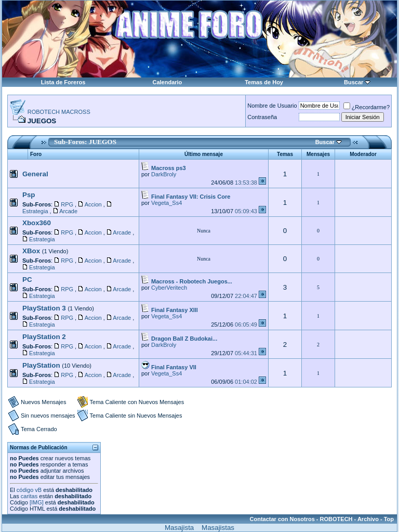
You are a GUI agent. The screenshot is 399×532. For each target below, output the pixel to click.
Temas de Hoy (264, 82)
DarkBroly (164, 174)
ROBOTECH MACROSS (59, 112)
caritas (29, 496)
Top (389, 519)
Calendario (167, 82)
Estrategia (35, 211)
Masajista (179, 528)
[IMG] (37, 502)
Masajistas (218, 528)
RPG (67, 204)
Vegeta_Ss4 (167, 203)
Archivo (368, 519)
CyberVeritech (169, 288)
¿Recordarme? (367, 107)
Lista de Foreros (63, 82)
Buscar (354, 82)
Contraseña (262, 117)
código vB (29, 490)
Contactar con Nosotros (282, 519)
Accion (93, 204)
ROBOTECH (336, 519)
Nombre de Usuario (272, 106)
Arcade (68, 211)
